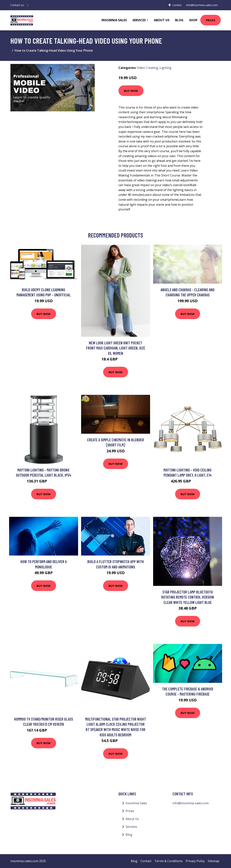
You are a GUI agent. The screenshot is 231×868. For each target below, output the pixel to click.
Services (131, 827)
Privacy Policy (195, 861)
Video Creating (148, 68)
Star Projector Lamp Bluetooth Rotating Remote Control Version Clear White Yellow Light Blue (188, 597)
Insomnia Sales (114, 20)
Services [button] (139, 20)
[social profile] (28, 5)
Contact (146, 861)
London (177, 5)
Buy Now (131, 91)
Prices (211, 20)
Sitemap (213, 861)
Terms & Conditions (169, 861)
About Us (162, 20)
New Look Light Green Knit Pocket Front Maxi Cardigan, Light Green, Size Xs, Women (116, 348)
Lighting (166, 68)
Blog (179, 20)
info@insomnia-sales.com (202, 5)
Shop (193, 20)
